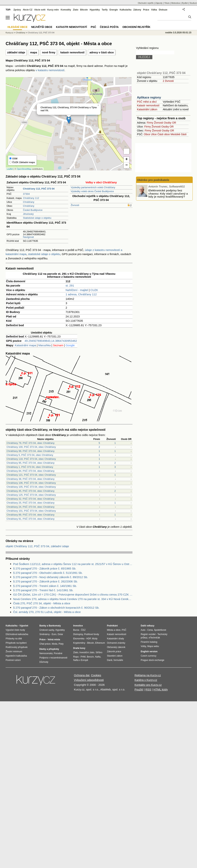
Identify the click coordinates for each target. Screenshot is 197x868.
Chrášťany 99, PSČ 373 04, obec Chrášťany (30, 451)
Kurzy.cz (9, 33)
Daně (110, 660)
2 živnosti (168, 81)
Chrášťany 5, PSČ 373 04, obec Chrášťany (30, 455)
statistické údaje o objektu (44, 254)
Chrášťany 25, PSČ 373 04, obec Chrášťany (30, 503)
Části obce (164, 134)
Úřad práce (45, 644)
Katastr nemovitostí (148, 105)
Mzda (55, 644)
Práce (146, 10)
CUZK (94, 290)
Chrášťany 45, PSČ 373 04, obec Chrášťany (30, 491)
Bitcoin (84, 10)
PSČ (93, 27)
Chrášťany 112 (31, 198)
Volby (143, 646)
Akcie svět (40, 10)
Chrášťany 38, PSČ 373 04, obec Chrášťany (30, 479)
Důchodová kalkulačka (17, 634)
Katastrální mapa (25, 345)
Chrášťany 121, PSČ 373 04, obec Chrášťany (31, 475)
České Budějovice (33, 210)
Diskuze (163, 10)
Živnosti (75, 205)
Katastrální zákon (147, 109)
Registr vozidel (148, 634)
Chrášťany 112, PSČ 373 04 (41, 33)
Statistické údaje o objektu (37, 218)
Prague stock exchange (152, 660)
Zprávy (17, 10)
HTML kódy (161, 689)
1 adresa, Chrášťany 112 (81, 294)
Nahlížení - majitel (77, 290)
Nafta (98, 657)
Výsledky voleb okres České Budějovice (92, 191)
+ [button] (127, 160)
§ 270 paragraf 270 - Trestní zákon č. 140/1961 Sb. (45, 586)
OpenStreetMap (24, 169)
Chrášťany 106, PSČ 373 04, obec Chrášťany (31, 483)
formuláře (118, 660)
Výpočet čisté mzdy (15, 630)
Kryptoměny (79, 643)
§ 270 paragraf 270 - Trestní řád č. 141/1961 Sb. (43, 590)
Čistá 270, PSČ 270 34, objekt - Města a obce (42, 603)
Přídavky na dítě (14, 639)
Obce (147, 134)
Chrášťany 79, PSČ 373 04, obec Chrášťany (30, 443)
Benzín (90, 657)
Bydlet (185, 3)
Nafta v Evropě (81, 660)
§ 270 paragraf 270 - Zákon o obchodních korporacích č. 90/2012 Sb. (56, 608)
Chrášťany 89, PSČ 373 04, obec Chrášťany (30, 515)
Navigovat (28, 237)
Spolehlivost (160, 630)
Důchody (44, 662)
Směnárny (45, 634)
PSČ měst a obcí (147, 102)
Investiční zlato (87, 652)
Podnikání (112, 626)
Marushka (44, 345)
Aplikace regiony (149, 97)
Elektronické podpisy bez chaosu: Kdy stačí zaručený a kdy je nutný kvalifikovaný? (168, 193)
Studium (193, 3)
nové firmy (49, 52)
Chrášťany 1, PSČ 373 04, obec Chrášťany (30, 467)
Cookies (96, 675)
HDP (89, 639)
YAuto (167, 3)
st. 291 (70, 285)
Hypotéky (95, 10)
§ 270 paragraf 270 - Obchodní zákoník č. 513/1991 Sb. (48, 573)
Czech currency (149, 656)
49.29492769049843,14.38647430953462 (51, 341)
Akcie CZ (27, 10)
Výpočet (24, 626)
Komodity (66, 10)
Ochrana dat (82, 675)
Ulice (154, 134)
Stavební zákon (115, 656)
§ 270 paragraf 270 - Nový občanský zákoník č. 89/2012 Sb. (51, 577)
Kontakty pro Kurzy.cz (148, 685)
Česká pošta (109, 27)
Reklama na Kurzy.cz (148, 675)
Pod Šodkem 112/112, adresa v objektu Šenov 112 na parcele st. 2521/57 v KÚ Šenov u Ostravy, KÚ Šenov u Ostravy (73, 564)
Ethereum (100, 643)
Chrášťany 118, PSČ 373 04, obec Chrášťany (31, 459)
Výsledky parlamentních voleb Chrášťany (93, 187)
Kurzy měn (53, 10)
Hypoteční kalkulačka (16, 656)
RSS (148, 689)
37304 (26, 194)
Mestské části (179, 134)
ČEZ (83, 630)
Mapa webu (153, 646)
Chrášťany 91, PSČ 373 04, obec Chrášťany (30, 519)
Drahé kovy (79, 648)
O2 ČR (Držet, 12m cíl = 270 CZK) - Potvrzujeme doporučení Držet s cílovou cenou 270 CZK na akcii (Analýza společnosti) (73, 594)
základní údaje (16, 52)
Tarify (105, 10)
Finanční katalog (149, 642)
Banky (43, 626)
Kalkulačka (126, 10)
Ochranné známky (116, 643)
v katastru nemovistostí (50, 70)
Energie (114, 10)
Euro (54, 634)
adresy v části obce (102, 52)
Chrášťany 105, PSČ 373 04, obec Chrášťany (31, 487)
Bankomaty (55, 626)
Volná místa (54, 640)
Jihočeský (28, 214)
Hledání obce (18, 27)
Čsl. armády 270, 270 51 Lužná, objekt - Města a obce (47, 612)
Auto (143, 630)
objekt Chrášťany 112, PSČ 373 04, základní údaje (37, 546)
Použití (139, 689)
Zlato (76, 10)
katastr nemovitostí (72, 52)
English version (149, 652)
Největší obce (42, 27)
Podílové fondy (91, 634)
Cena (150, 630)
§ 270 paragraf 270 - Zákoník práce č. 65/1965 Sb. (45, 568)
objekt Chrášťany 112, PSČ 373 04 (161, 73)
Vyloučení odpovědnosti (89, 680)
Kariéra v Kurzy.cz (146, 680)
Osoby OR (170, 123)
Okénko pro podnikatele (153, 180)
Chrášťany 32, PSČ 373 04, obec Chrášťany (30, 499)
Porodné (58, 653)
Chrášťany (29, 202)
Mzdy (95, 639)
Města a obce (114, 630)
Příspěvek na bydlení (16, 643)
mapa (34, 52)
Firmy (150, 123)
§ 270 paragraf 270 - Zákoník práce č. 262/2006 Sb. (45, 581)
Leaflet (10, 169)
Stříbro (99, 652)
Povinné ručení (13, 660)
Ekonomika (79, 639)
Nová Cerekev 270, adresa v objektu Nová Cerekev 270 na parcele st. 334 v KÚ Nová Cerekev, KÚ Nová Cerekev (73, 599)
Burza (76, 630)
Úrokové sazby (47, 630)
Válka (154, 10)
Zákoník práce (114, 652)
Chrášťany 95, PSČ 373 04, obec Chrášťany (30, 463)
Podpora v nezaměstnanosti (53, 658)
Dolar (60, 634)
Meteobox (176, 3)
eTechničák (154, 638)
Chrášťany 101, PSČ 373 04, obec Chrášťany (31, 511)
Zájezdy (159, 3)
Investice (78, 626)
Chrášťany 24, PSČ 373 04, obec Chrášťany (30, 507)
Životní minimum (14, 652)
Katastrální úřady (115, 639)
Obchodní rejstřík (146, 3)
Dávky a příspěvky (49, 649)
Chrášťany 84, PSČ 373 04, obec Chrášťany (30, 471)
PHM (83, 657)
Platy (61, 644)
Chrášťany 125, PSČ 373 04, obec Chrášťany (31, 495)
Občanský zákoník (116, 647)
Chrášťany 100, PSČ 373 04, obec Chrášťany (31, 447)
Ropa (76, 657)
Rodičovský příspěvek (17, 647)
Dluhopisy (78, 634)
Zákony (137, 10)
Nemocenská (46, 653)
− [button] (127, 165)
